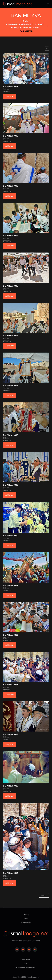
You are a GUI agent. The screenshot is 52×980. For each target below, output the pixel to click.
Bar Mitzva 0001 (11, 86)
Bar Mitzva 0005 (11, 286)
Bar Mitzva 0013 (11, 685)
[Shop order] (47, 49)
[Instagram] (29, 950)
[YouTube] (35, 950)
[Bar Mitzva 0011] (26, 567)
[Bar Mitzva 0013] (26, 667)
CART (26, 964)
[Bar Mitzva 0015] (26, 767)
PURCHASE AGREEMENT (26, 968)
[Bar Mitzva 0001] (26, 68)
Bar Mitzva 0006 (11, 336)
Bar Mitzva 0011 (11, 585)
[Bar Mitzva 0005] (26, 268)
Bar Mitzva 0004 (11, 236)
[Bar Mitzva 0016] (26, 836)
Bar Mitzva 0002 (11, 136)
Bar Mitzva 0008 (11, 435)
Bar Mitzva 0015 (11, 786)
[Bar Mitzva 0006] (26, 318)
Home (26, 915)
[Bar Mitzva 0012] (26, 617)
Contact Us (26, 923)
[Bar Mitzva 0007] (26, 368)
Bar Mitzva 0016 (11, 873)
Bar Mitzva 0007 (11, 385)
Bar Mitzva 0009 (11, 485)
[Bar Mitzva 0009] (26, 467)
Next (44, 895)
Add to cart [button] (10, 96)
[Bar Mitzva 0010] (26, 517)
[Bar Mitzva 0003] (26, 168)
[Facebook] (17, 950)
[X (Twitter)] (23, 950)
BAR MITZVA (7, 92)
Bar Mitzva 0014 (11, 734)
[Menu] (48, 4)
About (26, 919)
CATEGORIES (26, 959)
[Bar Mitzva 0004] (26, 218)
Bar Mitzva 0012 (11, 635)
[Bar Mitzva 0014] (26, 716)
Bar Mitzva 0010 (11, 535)
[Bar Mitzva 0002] (26, 118)
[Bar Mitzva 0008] (26, 417)
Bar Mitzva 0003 (11, 186)
